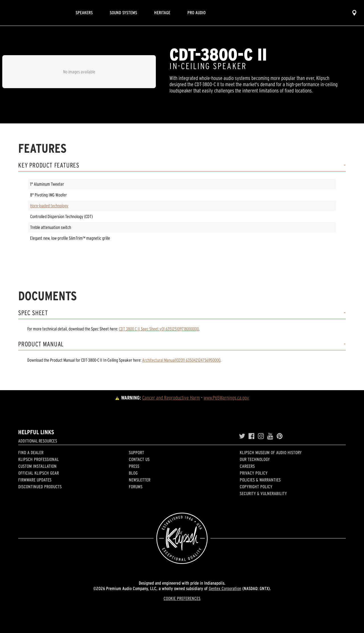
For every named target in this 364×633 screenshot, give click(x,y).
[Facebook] (252, 436)
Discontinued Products (40, 487)
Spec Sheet (33, 313)
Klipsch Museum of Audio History (271, 452)
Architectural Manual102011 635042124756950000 (181, 360)
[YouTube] (270, 436)
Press (134, 466)
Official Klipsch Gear (39, 473)
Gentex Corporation (225, 588)
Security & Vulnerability (263, 493)
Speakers (84, 13)
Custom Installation (37, 466)
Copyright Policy (256, 487)
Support (136, 452)
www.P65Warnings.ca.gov (226, 398)
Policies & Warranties (260, 480)
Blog (133, 473)
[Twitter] (242, 436)
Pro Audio (197, 13)
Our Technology (255, 459)
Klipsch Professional (39, 459)
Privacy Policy (254, 473)
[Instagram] (261, 436)
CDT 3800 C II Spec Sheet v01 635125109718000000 (159, 329)
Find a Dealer (31, 452)
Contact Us (139, 459)
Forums (136, 487)
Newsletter (140, 480)
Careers (247, 466)
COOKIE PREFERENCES (182, 598)
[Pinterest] (280, 436)
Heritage (162, 13)
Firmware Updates (35, 480)
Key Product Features (49, 165)
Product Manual (41, 344)
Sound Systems (123, 13)
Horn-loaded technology (49, 206)
